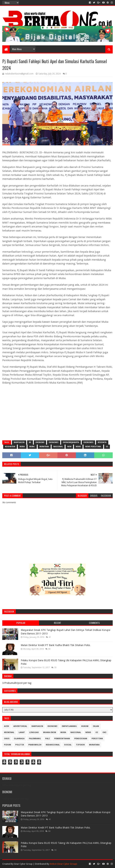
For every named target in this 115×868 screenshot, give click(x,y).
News (78, 447)
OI (107, 447)
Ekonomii (54, 442)
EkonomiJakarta (71, 442)
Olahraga (19, 739)
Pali (48, 739)
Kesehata (102, 442)
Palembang (35, 739)
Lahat (22, 732)
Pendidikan (81, 739)
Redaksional (53, 745)
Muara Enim (50, 732)
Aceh (7, 726)
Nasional (58, 447)
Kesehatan (10, 447)
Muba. (32, 447)
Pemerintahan (62, 739)
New (69, 447)
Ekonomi (40, 442)
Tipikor (80, 745)
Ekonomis (88, 442)
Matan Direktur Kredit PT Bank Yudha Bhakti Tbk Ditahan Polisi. (56, 645)
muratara (44, 447)
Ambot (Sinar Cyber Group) (63, 864)
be (30, 442)
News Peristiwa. (93, 447)
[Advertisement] (57, 412)
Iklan (96, 726)
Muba (22, 447)
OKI (104, 732)
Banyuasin (19, 442)
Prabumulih (35, 745)
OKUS (7, 739)
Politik (20, 745)
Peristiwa (97, 739)
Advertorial (20, 726)
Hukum (85, 726)
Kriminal (9, 732)
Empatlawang (69, 726)
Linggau (34, 732)
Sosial (68, 745)
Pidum (7, 745)
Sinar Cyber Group (23, 864)
